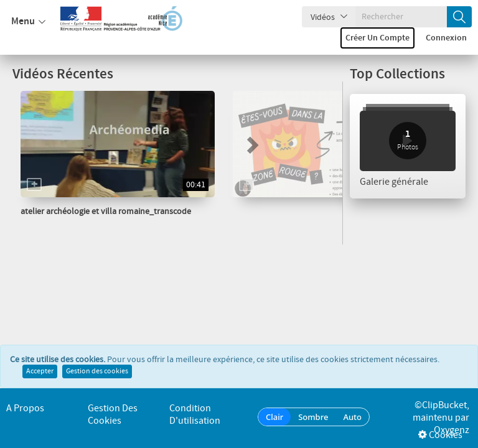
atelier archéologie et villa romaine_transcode (106, 212)
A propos (25, 408)
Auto (352, 417)
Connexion (446, 38)
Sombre (313, 417)
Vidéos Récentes (63, 74)
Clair (274, 417)
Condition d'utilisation (195, 415)
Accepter (40, 371)
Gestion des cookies (97, 371)
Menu (28, 22)
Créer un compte (377, 38)
